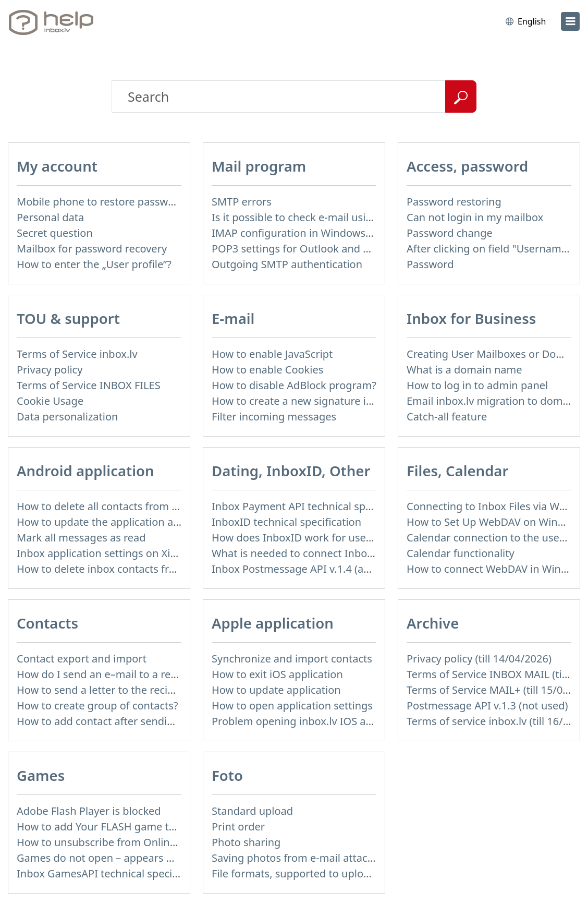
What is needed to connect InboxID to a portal (324, 553)
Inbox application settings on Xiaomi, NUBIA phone (142, 553)
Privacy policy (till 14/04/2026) (479, 659)
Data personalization (67, 417)
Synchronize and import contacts (292, 659)
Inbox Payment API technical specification (314, 506)
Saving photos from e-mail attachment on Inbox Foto (341, 858)
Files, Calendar (457, 471)
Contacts (47, 623)
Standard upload (252, 811)
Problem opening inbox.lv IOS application (313, 721)
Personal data (50, 217)
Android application (85, 471)
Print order (238, 827)
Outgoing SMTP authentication (287, 264)
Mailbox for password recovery (92, 249)
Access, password (467, 166)
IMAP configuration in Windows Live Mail (311, 233)
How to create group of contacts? (97, 706)
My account (57, 166)
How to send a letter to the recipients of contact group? (151, 690)
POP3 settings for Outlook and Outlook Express (327, 249)
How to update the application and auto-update (133, 522)
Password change (450, 233)
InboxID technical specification (286, 522)
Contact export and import (82, 659)
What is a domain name (464, 370)
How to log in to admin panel (477, 385)
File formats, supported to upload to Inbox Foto (328, 873)
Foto (227, 775)
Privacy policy (50, 370)
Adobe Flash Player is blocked (89, 811)
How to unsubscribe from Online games (114, 842)
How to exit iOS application (277, 674)
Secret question (55, 233)
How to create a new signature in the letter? (318, 401)
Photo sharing (246, 842)
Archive (433, 623)
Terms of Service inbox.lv (77, 354)
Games (41, 775)
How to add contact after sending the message (131, 721)
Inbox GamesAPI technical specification (113, 873)
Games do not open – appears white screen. (124, 858)
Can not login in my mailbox (475, 217)
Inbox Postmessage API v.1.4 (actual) (301, 569)
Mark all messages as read (81, 538)
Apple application (273, 623)
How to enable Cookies (267, 370)
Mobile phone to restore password (101, 202)
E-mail (233, 318)
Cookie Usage (50, 401)
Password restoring (454, 202)
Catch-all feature (447, 417)
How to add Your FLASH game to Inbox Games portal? (148, 827)
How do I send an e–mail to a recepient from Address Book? (162, 674)
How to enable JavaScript (272, 354)
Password (430, 264)
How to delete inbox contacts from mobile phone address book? (173, 569)
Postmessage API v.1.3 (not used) (487, 706)
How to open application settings (292, 706)
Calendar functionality (461, 553)
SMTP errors (242, 202)
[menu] (570, 21)
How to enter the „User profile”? (94, 264)
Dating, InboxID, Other (291, 471)
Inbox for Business (471, 318)
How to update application (276, 690)
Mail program (259, 166)
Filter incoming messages (274, 417)
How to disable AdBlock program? (294, 385)
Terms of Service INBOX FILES (89, 385)
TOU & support (68, 318)
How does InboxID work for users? (296, 538)
